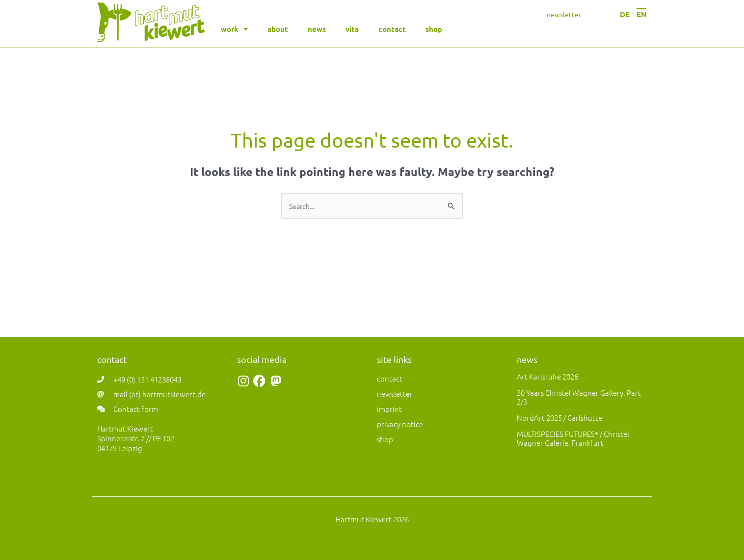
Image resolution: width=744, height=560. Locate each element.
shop (434, 29)
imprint (389, 409)
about (278, 29)
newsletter (564, 14)
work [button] (234, 29)
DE (625, 14)
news (317, 29)
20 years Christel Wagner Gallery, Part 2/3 (579, 397)
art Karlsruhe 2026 (547, 376)
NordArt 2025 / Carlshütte (559, 418)
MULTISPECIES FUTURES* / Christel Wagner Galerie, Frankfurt (573, 438)
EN (641, 14)
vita (352, 29)
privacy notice (400, 424)
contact (392, 29)
